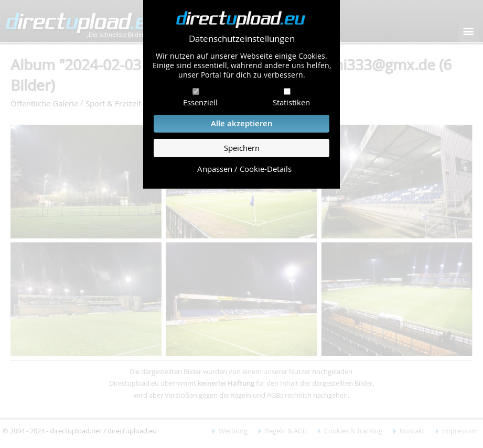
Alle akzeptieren (242, 123)
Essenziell (200, 102)
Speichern (242, 148)
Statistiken (291, 102)
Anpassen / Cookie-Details (244, 169)
